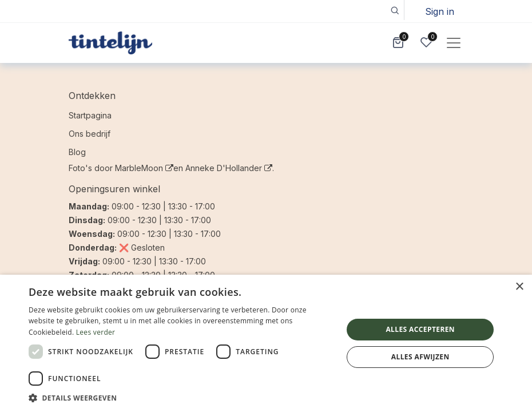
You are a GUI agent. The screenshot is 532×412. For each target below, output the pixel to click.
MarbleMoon (144, 168)
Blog (77, 152)
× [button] (519, 287)
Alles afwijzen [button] (420, 357)
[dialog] (266, 343)
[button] (394, 10)
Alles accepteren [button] (420, 329)
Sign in (440, 11)
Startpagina (90, 115)
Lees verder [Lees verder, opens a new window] (96, 332)
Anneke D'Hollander (229, 168)
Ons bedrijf (90, 134)
